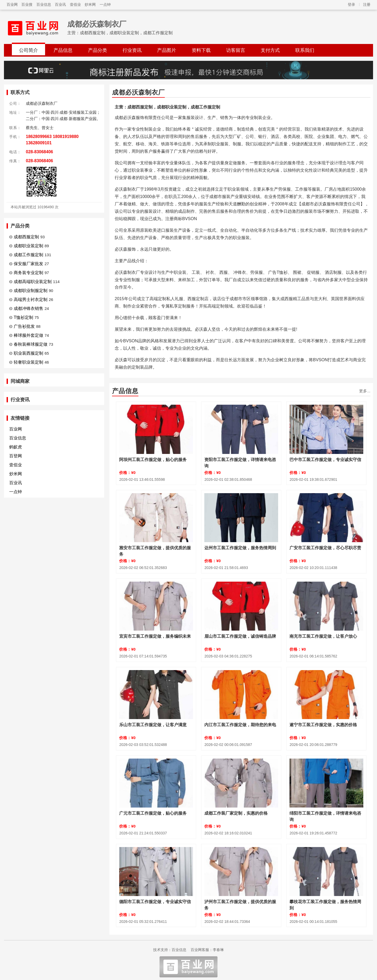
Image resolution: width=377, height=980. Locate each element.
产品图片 (167, 50)
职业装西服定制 (28, 353)
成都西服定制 (26, 237)
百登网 (16, 456)
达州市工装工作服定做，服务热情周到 (240, 548)
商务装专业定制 (28, 273)
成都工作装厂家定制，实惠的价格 (236, 813)
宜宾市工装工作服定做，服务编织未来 (155, 636)
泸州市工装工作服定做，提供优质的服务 (240, 905)
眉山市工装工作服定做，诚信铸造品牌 (240, 636)
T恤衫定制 (23, 317)
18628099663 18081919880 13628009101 (52, 140)
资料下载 (201, 50)
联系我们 (305, 50)
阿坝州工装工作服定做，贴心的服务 (153, 460)
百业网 (12, 4)
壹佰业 (75, 4)
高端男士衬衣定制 (31, 300)
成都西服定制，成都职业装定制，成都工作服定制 (126, 33)
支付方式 (270, 50)
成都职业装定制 (28, 246)
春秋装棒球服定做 (31, 344)
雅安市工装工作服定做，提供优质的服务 (155, 551)
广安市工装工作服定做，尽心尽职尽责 (325, 548)
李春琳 (218, 950)
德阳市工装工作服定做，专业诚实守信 (155, 902)
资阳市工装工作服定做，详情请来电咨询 (240, 463)
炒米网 (90, 4)
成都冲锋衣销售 (28, 308)
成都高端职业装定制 (33, 282)
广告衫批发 (24, 326)
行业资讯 (132, 50)
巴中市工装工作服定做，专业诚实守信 (325, 460)
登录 (351, 4)
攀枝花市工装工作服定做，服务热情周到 (325, 905)
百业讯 (60, 4)
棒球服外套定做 (28, 335)
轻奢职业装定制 (28, 362)
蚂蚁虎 (16, 447)
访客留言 (236, 50)
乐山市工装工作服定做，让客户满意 (153, 725)
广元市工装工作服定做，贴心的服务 (153, 813)
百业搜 (27, 4)
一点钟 (105, 4)
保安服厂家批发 (28, 264)
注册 (367, 4)
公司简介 (28, 50)
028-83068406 (39, 152)
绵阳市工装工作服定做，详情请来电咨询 (325, 816)
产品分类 (98, 50)
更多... (365, 391)
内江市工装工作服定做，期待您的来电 (240, 725)
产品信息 (63, 50)
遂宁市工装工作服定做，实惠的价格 (323, 725)
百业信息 (44, 4)
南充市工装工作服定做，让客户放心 (323, 636)
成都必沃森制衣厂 (97, 24)
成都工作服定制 (28, 255)
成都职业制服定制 (31, 291)
